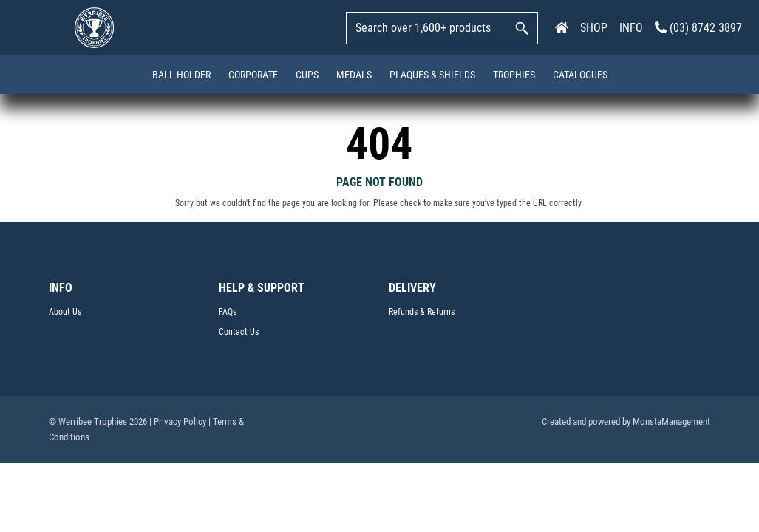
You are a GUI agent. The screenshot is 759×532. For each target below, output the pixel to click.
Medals (354, 75)
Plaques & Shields (432, 75)
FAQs (228, 312)
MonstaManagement (671, 422)
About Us (65, 312)
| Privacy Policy (178, 422)
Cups (307, 75)
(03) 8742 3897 (698, 28)
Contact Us (239, 332)
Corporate (253, 75)
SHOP (594, 28)
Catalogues (580, 75)
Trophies (514, 75)
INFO (631, 28)
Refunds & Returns (422, 312)
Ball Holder (181, 75)
